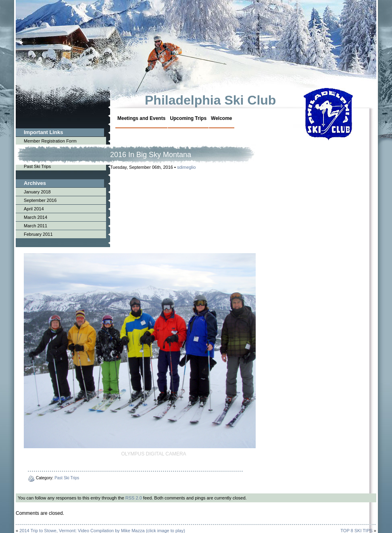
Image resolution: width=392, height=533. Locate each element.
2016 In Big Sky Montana (151, 155)
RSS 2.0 (134, 498)
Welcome (221, 118)
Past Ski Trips (67, 478)
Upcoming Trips (188, 118)
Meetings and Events (141, 118)
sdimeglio (186, 167)
